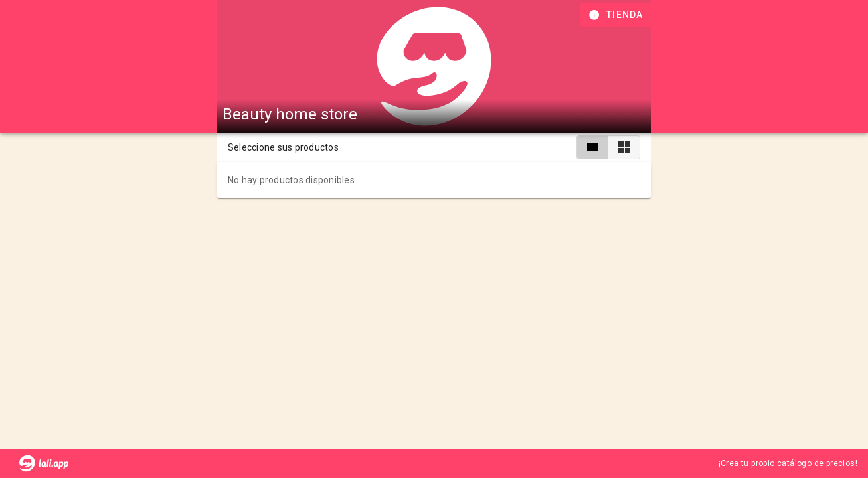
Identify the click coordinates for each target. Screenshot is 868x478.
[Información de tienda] (617, 15)
